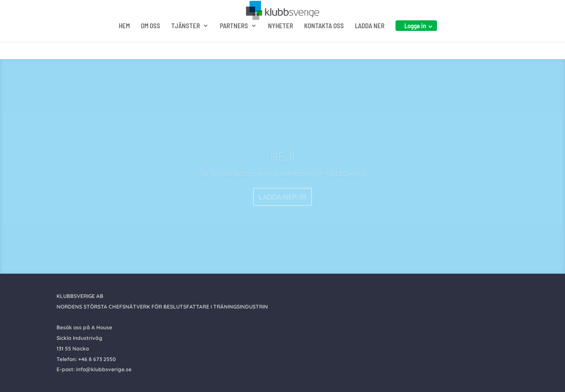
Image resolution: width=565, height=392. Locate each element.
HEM (124, 43)
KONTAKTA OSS (324, 43)
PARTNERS (234, 43)
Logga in (415, 43)
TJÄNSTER (186, 43)
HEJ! (283, 162)
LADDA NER (370, 43)
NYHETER (281, 43)
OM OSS (151, 43)
